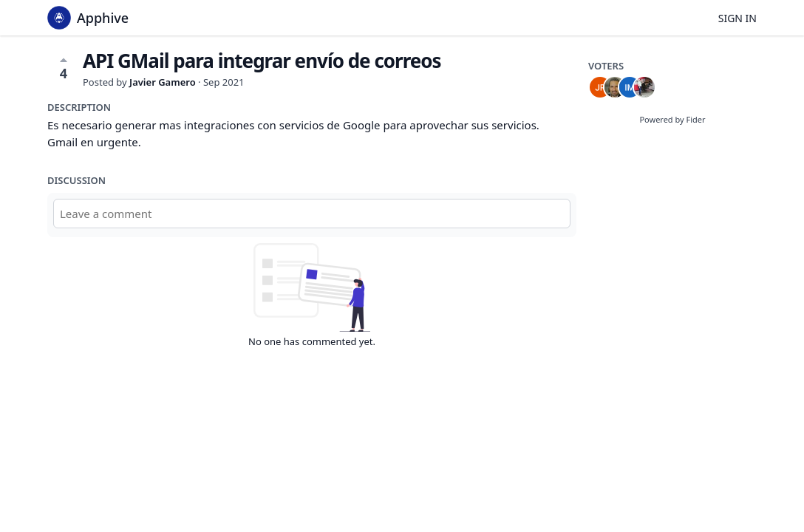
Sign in (737, 18)
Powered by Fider (672, 119)
